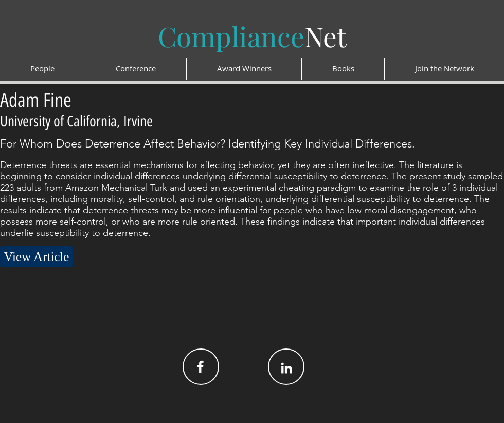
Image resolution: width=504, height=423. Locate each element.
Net (252, 36)
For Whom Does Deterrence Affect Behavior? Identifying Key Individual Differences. (208, 144)
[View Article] (37, 256)
